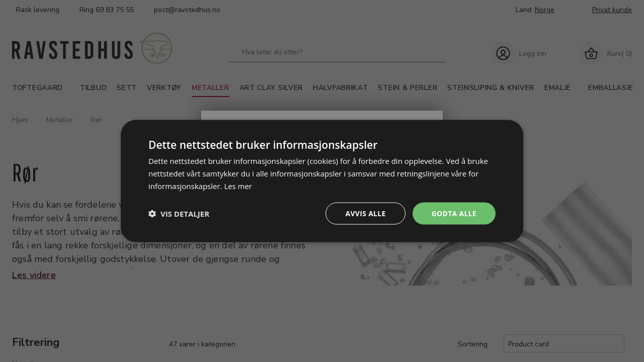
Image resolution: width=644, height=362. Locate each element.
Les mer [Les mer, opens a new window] (238, 186)
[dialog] (322, 181)
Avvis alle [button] (365, 213)
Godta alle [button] (454, 213)
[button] (179, 213)
